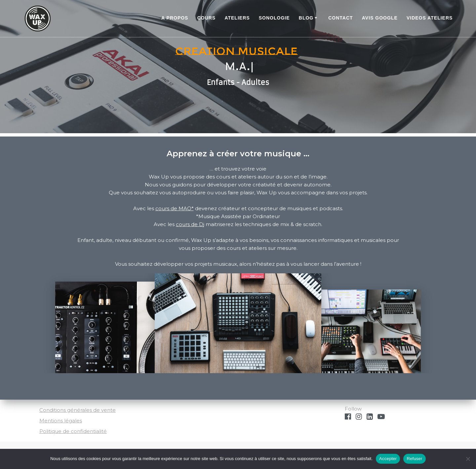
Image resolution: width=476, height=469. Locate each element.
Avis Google (380, 18)
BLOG (306, 18)
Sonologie (274, 18)
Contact (340, 18)
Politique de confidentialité (73, 431)
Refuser (414, 459)
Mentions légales (61, 421)
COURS (207, 18)
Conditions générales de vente (78, 410)
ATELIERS (237, 18)
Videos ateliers (430, 18)
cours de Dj (190, 224)
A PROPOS (175, 18)
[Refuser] (468, 459)
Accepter (388, 459)
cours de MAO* (175, 208)
